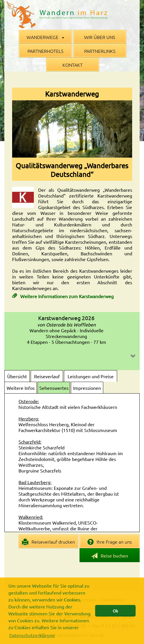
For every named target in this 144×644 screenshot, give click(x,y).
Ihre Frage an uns (110, 542)
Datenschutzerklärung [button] (32, 635)
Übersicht (17, 376)
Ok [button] (115, 611)
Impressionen (87, 388)
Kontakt (73, 65)
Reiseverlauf (47, 376)
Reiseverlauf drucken (48, 542)
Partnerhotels (45, 51)
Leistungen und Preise (91, 376)
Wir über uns (100, 37)
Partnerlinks (100, 51)
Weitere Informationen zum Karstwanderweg (66, 296)
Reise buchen (110, 556)
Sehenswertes (54, 388)
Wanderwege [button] (45, 37)
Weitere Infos (21, 388)
